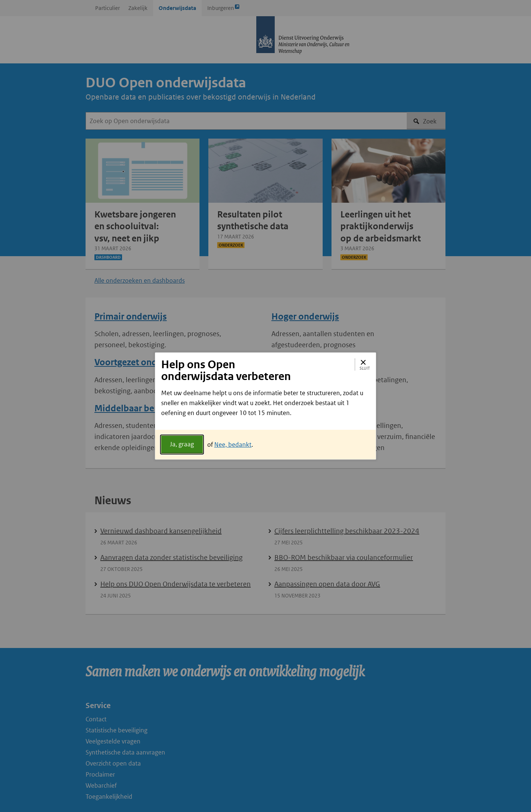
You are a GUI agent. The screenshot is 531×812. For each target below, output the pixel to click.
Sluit (365, 365)
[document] (265, 409)
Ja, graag (182, 444)
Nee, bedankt (233, 445)
